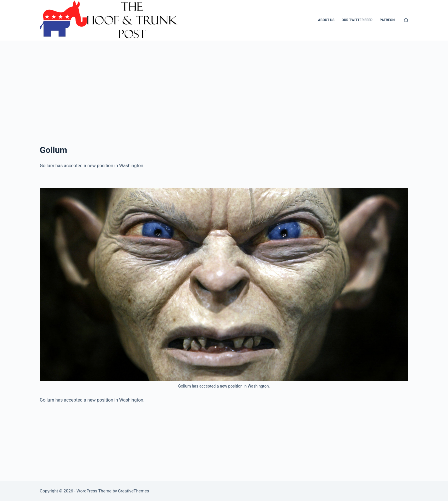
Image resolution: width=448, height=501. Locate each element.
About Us (326, 20)
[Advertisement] (224, 101)
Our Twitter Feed (357, 20)
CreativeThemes (134, 491)
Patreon (387, 20)
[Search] (406, 20)
